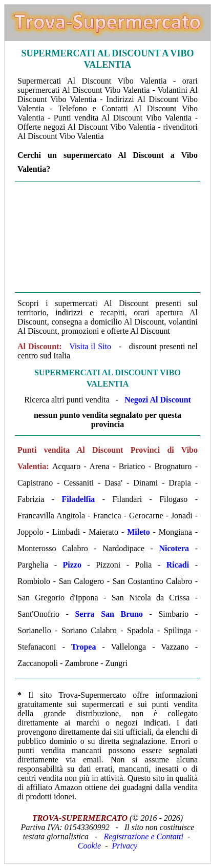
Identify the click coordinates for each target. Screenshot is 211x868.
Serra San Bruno (109, 614)
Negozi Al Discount (158, 400)
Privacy (124, 846)
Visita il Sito (90, 346)
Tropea (83, 647)
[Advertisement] (108, 237)
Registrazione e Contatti (143, 836)
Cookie (89, 846)
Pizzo (72, 565)
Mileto (138, 532)
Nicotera (174, 548)
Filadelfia (78, 499)
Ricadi (178, 565)
